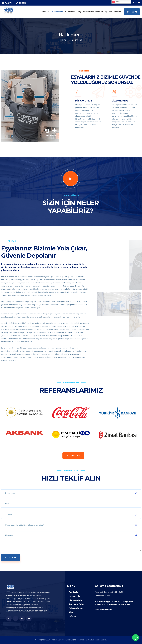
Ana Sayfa (46, 12)
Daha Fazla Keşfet (104, 609)
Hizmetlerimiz (75, 600)
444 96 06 (21, 3)
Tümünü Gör (73, 456)
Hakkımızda (58, 12)
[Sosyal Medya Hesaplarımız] (133, 3)
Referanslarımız (76, 608)
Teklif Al (132, 12)
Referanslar (88, 12)
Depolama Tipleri (77, 604)
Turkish (117, 2)
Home (63, 40)
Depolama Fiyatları (104, 12)
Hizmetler (69, 12)
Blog (80, 12)
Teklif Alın (8, 3)
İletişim (117, 12)
